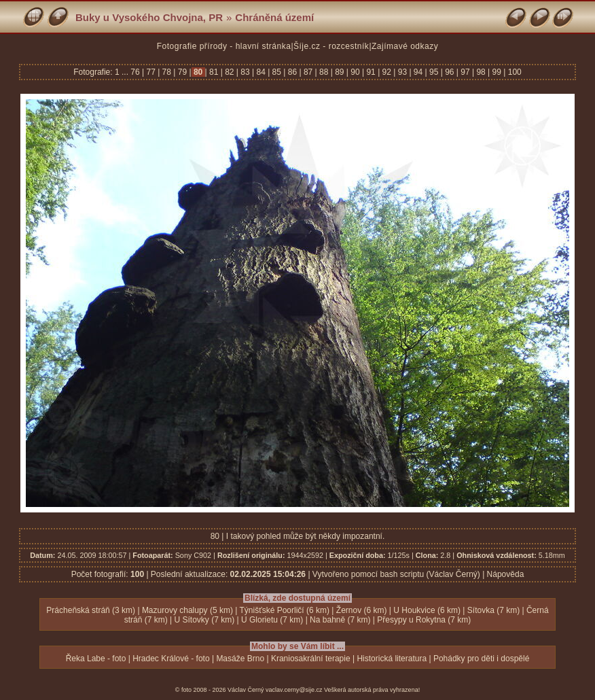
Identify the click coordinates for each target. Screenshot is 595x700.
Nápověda (506, 574)
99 (497, 72)
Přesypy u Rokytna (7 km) (424, 620)
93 (402, 72)
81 (214, 72)
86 (292, 72)
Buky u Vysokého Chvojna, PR (149, 17)
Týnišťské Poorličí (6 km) (285, 610)
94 (418, 72)
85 (276, 72)
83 (245, 72)
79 (182, 72)
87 (308, 72)
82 (230, 72)
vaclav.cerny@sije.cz (294, 690)
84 (261, 72)
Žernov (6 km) (362, 610)
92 (386, 72)
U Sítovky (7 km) (204, 620)
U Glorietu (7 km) (272, 620)
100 (513, 72)
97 (465, 72)
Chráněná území (274, 17)
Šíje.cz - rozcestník (331, 46)
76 (136, 72)
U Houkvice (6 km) (427, 610)
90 (355, 72)
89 (340, 72)
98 (481, 72)
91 (371, 72)
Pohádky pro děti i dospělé (481, 659)
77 (151, 72)
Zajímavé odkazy (405, 46)
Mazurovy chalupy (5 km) (187, 610)
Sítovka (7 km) (493, 610)
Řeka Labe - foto (96, 659)
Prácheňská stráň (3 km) (91, 610)
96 (450, 72)
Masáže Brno (240, 659)
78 (166, 72)
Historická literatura (392, 659)
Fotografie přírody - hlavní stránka (224, 46)
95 (434, 72)
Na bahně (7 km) (340, 620)
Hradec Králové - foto (171, 659)
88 (324, 72)
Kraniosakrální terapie (311, 659)
